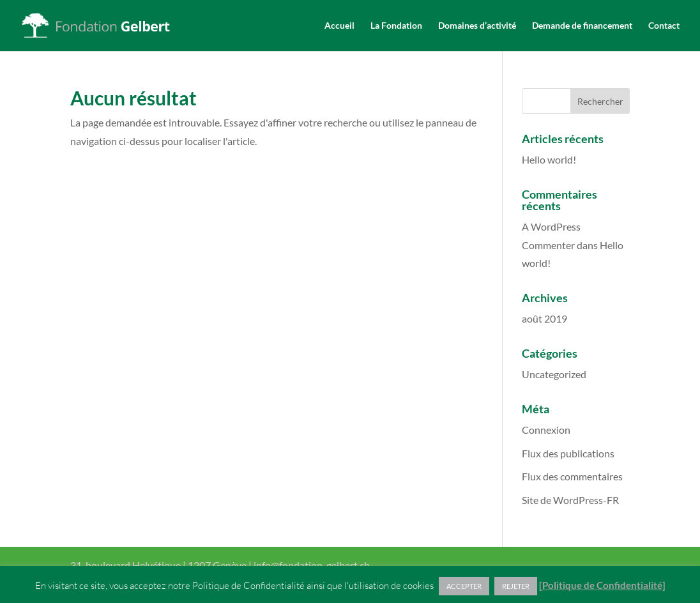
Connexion (546, 430)
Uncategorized (554, 374)
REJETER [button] (516, 586)
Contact (664, 26)
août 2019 (544, 318)
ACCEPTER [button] (464, 586)
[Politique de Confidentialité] (602, 585)
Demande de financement (582, 26)
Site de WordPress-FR (570, 500)
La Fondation (396, 26)
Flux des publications (568, 453)
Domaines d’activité (477, 26)
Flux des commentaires (572, 476)
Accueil (339, 26)
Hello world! (549, 159)
